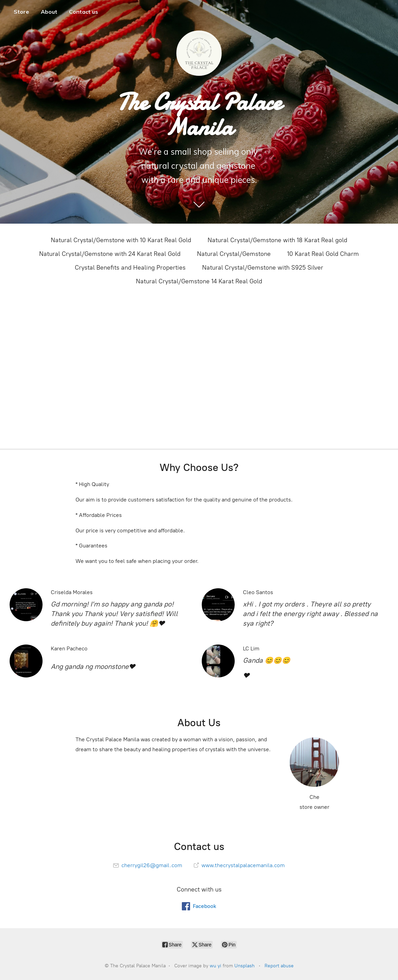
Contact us (84, 12)
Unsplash (244, 966)
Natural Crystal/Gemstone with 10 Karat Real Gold (121, 240)
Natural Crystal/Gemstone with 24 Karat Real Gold (110, 254)
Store (21, 12)
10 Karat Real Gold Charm (323, 254)
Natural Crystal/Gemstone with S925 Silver (263, 268)
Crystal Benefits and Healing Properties (130, 268)
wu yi (215, 966)
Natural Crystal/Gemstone (234, 254)
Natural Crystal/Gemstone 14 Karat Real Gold (199, 281)
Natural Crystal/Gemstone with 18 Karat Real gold (277, 240)
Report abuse (279, 966)
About (49, 12)
